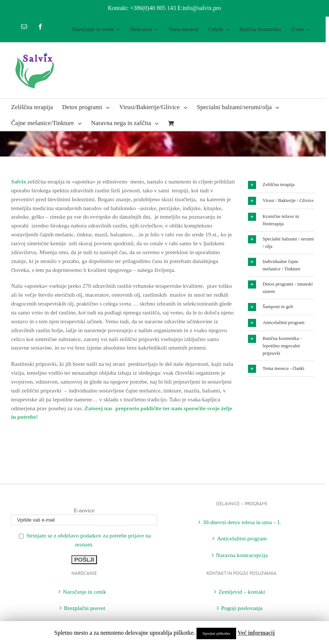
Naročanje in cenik (85, 592)
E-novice (84, 510)
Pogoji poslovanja (242, 608)
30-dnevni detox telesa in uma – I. (242, 522)
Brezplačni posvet (85, 608)
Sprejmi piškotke (216, 633)
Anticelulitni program (242, 538)
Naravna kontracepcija (242, 555)
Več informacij (256, 633)
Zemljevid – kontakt (242, 592)
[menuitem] (96, 29)
